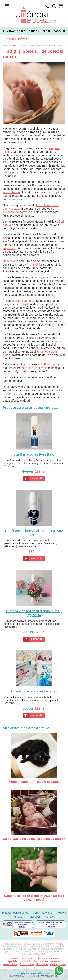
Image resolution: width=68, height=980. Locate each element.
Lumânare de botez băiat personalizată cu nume (34, 533)
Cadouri (59, 31)
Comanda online (43, 913)
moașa (39, 277)
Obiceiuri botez (18, 45)
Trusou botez (27, 964)
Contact (50, 917)
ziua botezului (12, 192)
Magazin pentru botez (15, 913)
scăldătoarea (46, 364)
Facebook (34, 917)
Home (6, 45)
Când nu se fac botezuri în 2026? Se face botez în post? (34, 874)
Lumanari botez (14, 31)
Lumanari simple (38, 959)
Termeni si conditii (49, 976)
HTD (27, 976)
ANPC (34, 976)
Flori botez (42, 964)
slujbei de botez (25, 301)
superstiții (9, 248)
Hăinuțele (9, 261)
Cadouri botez (58, 964)
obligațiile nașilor (32, 368)
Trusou (34, 31)
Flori (46, 31)
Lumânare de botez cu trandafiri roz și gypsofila (34, 613)
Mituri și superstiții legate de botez (34, 758)
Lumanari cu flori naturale (34, 961)
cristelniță (36, 264)
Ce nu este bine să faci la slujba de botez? (34, 815)
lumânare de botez (15, 212)
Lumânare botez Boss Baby (34, 454)
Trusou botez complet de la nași (34, 691)
